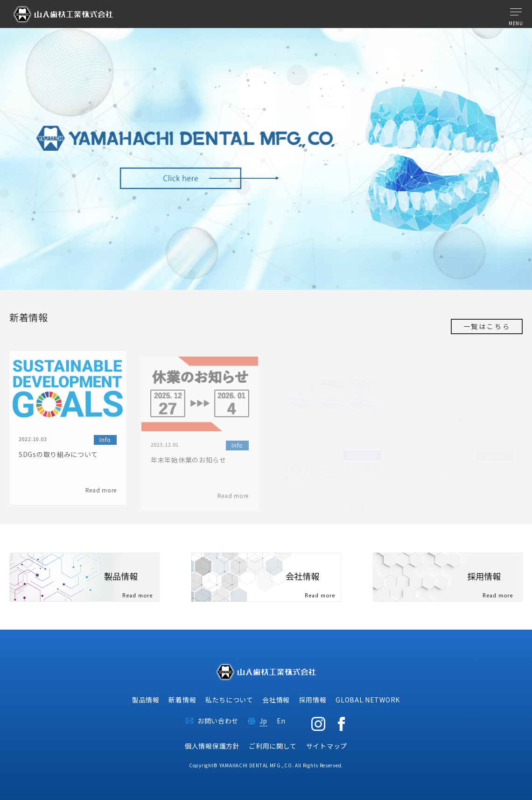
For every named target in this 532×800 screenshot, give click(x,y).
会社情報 (276, 700)
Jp (263, 721)
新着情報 (182, 700)
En (281, 721)
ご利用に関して (273, 746)
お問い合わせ (218, 721)
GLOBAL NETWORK (368, 700)
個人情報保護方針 (212, 746)
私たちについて (229, 700)
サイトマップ (327, 746)
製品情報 (146, 700)
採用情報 (313, 700)
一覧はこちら (487, 326)
